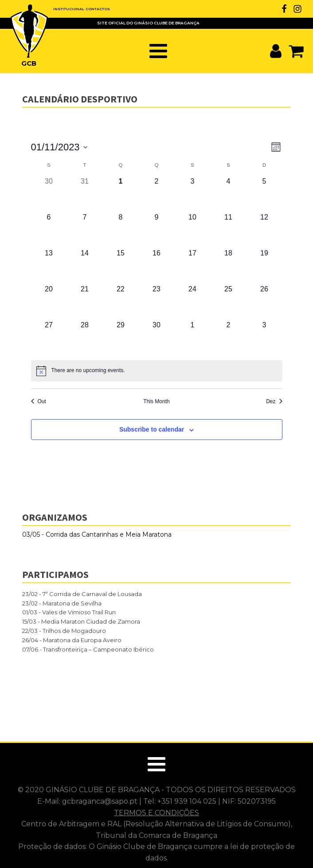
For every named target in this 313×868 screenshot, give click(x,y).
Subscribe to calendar (152, 429)
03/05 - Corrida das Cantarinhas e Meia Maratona (97, 534)
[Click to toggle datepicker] (59, 147)
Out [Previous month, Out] (39, 401)
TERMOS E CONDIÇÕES (156, 813)
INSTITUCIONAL (69, 9)
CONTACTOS (98, 9)
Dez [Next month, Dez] (274, 401)
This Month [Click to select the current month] (156, 401)
